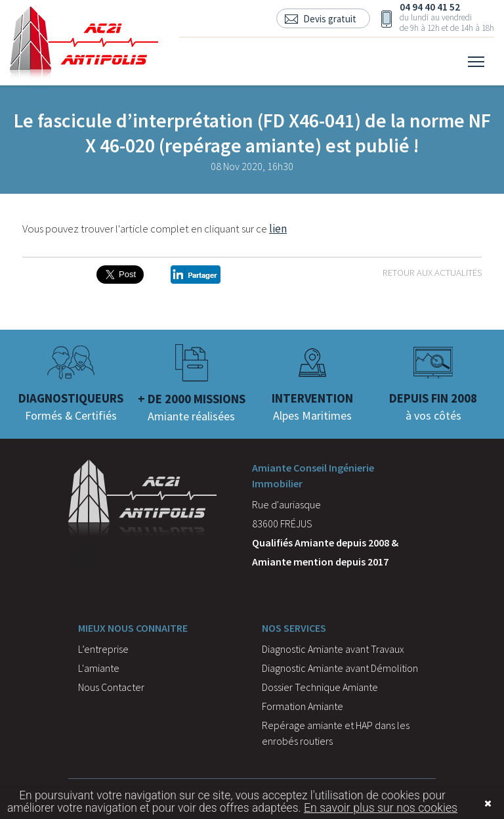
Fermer (468, 804)
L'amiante (99, 668)
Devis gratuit (330, 19)
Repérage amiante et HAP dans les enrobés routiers (336, 733)
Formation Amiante (303, 706)
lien (278, 229)
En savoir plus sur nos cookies (381, 808)
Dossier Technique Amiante (320, 687)
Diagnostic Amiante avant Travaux (333, 649)
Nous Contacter (111, 687)
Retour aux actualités (432, 272)
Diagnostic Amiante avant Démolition (340, 668)
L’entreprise (103, 649)
